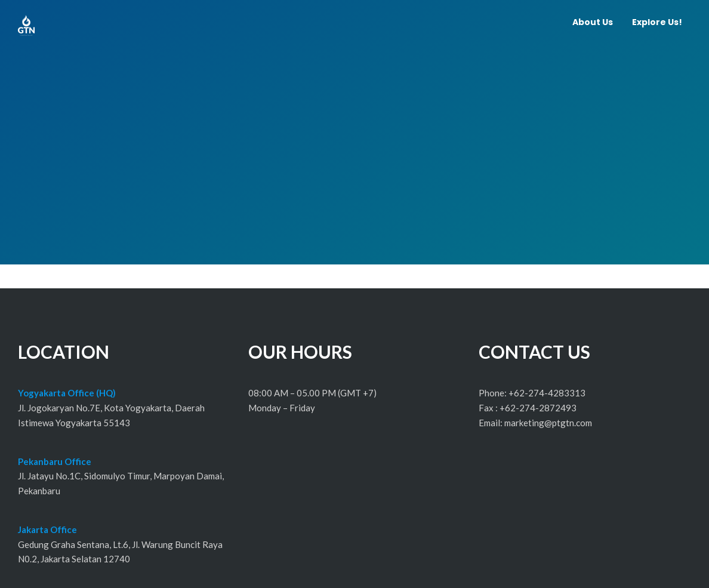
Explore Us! (657, 22)
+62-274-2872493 (538, 408)
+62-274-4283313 (547, 393)
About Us (593, 22)
